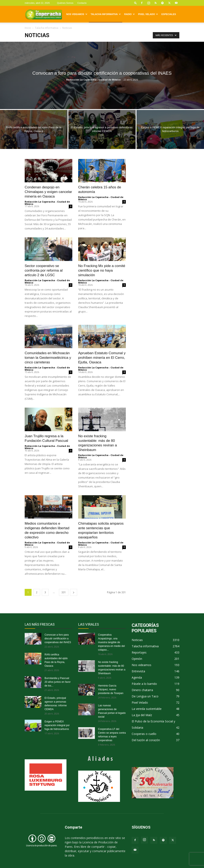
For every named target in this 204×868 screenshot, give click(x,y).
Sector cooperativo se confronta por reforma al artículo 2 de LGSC (44, 270)
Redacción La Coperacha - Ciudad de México (93, 80)
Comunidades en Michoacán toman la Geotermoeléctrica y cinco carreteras (48, 358)
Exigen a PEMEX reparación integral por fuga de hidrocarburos (57, 725)
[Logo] (43, 14)
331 (64, 592)
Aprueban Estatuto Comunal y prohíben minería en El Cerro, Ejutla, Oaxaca (102, 358)
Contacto (82, 3)
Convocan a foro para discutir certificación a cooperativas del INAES (58, 639)
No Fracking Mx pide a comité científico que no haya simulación (102, 270)
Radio (129, 14)
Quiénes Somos (65, 3)
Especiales (169, 14)
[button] (135, 3)
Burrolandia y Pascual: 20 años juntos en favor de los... (58, 682)
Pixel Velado (148, 14)
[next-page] (74, 592)
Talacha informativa (106, 14)
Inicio (28, 28)
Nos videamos (77, 14)
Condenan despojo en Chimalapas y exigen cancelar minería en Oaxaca (48, 192)
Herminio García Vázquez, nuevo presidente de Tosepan (111, 689)
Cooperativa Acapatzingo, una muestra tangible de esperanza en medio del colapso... (111, 642)
